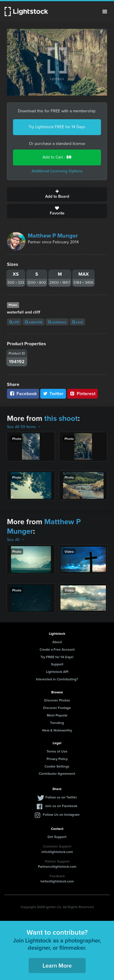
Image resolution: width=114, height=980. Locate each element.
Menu (105, 12)
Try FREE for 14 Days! (57, 657)
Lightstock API (57, 672)
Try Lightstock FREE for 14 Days (57, 127)
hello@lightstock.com (57, 881)
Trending (57, 723)
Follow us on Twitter (61, 797)
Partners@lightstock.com (57, 866)
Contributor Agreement (57, 773)
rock (77, 322)
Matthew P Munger (53, 236)
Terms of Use (57, 751)
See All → (16, 540)
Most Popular (57, 715)
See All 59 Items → (24, 427)
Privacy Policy (57, 759)
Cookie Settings (57, 766)
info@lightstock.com (57, 852)
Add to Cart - (57, 157)
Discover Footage (57, 708)
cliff (14, 322)
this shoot (61, 418)
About (57, 642)
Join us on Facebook (61, 806)
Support (57, 664)
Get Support (57, 837)
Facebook (23, 394)
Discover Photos (57, 700)
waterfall (34, 322)
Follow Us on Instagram (61, 814)
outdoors (57, 322)
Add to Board (57, 194)
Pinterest (82, 394)
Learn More (57, 965)
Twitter (53, 394)
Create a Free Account (57, 649)
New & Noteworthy (57, 730)
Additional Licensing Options (57, 171)
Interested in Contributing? (57, 679)
